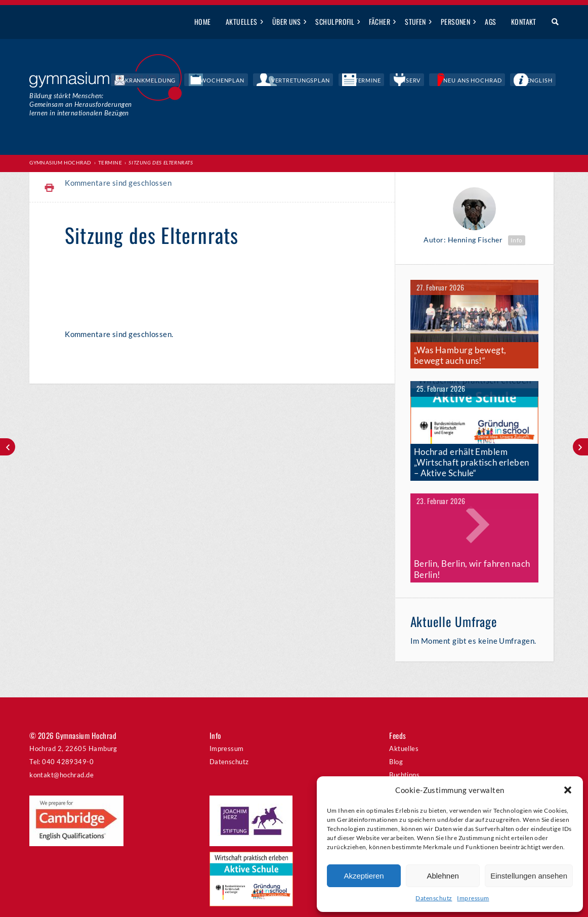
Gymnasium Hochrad (60, 162)
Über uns (287, 22)
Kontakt (524, 22)
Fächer (380, 22)
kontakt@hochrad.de (61, 755)
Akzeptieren (364, 876)
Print (50, 187)
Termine (415, 81)
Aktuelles (242, 22)
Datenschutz (434, 898)
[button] (568, 790)
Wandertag (580, 447)
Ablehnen (443, 876)
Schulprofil (335, 22)
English (547, 81)
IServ (448, 81)
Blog (396, 741)
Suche (551, 22)
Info (517, 240)
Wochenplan (304, 81)
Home (203, 22)
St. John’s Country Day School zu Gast (8, 447)
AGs (490, 22)
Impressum (473, 898)
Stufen (415, 22)
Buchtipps (404, 755)
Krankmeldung (248, 81)
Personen (456, 22)
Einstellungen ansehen (529, 876)
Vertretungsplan (364, 81)
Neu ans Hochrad (495, 81)
